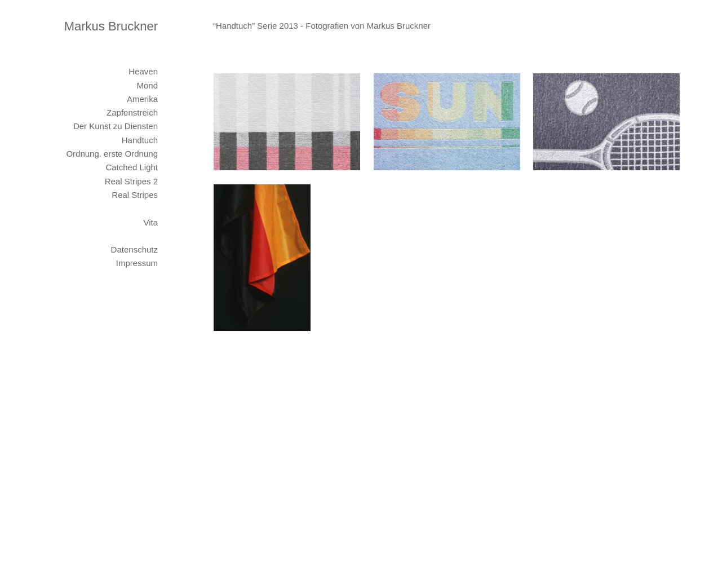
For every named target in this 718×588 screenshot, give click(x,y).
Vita (150, 222)
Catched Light (132, 167)
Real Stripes (135, 195)
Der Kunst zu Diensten (116, 126)
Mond (147, 85)
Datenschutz (134, 249)
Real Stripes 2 (131, 181)
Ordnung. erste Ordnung (112, 154)
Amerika (142, 99)
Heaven (143, 71)
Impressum (137, 263)
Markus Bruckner (111, 26)
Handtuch (140, 140)
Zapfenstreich (132, 112)
